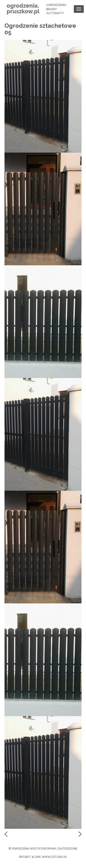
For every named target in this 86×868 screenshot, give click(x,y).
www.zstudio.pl (54, 857)
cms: (38, 857)
